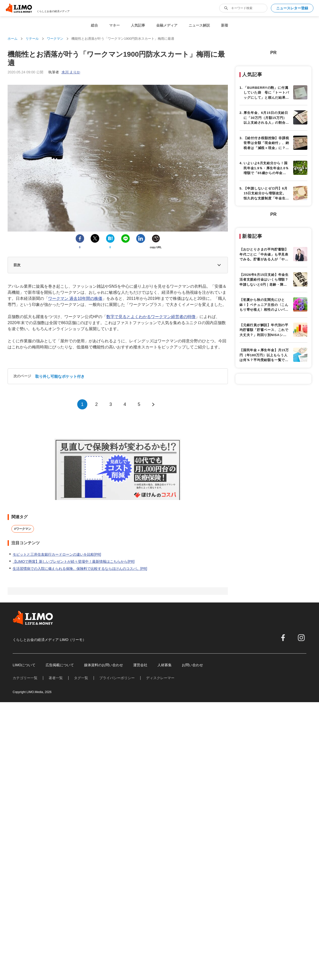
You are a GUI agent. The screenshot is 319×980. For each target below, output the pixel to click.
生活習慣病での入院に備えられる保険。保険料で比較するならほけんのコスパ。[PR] (80, 718)
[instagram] (301, 850)
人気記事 (138, 25)
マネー (114, 25)
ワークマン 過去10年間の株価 (75, 321)
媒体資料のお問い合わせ (104, 878)
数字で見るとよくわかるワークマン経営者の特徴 (151, 339)
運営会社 (140, 878)
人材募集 (165, 878)
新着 (225, 25)
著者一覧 (56, 890)
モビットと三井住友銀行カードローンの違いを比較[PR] (57, 704)
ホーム (13, 39)
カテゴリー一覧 (25, 890)
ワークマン (55, 39)
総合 (94, 25)
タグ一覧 (81, 890)
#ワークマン (23, 678)
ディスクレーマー (160, 890)
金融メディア (167, 25)
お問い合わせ (192, 878)
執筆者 (64, 72)
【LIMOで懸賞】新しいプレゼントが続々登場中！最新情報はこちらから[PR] (74, 711)
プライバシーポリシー (117, 890)
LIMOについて (24, 878)
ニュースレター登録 (292, 8)
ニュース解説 (199, 25)
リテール (32, 39)
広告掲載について (60, 878)
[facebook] (283, 850)
